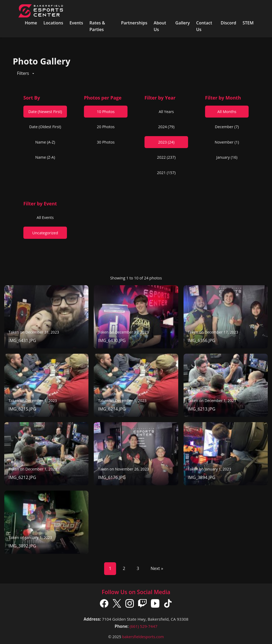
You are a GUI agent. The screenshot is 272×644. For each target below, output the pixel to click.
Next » (157, 568)
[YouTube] (155, 604)
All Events (45, 217)
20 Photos (106, 127)
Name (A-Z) (45, 142)
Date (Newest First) (45, 112)
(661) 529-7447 (144, 626)
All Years (166, 112)
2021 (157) (166, 173)
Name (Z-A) (45, 157)
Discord (229, 23)
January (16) (227, 157)
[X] (117, 604)
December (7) (227, 127)
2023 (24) (166, 142)
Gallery (183, 23)
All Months (227, 112)
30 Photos (106, 142)
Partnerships (134, 23)
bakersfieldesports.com (143, 637)
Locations (53, 23)
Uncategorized (45, 233)
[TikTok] (168, 604)
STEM (248, 23)
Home (31, 23)
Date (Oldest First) (45, 127)
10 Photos (106, 112)
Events (76, 23)
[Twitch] (142, 604)
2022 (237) (166, 157)
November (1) (227, 142)
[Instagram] (130, 604)
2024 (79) (166, 127)
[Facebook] (104, 604)
